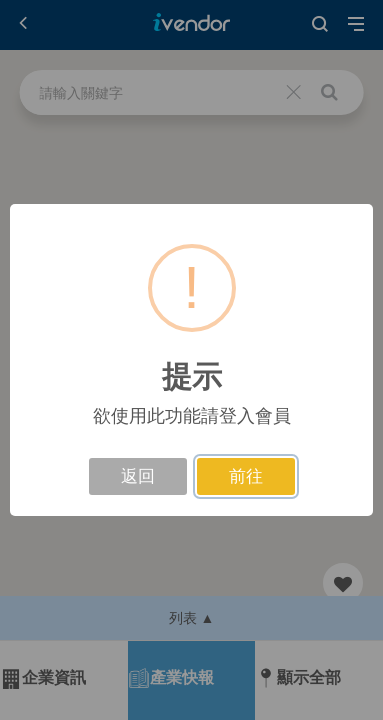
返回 (138, 476)
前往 (246, 476)
